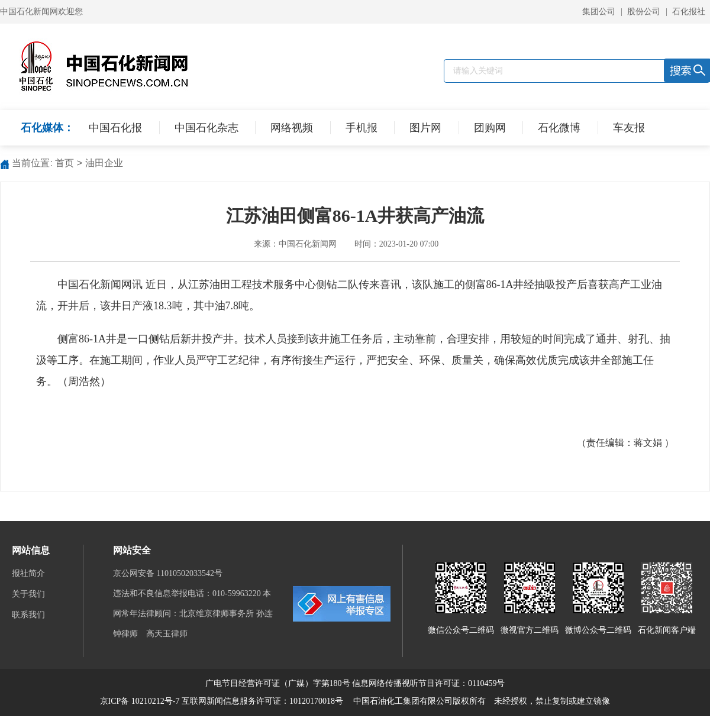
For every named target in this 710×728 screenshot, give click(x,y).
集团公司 (599, 12)
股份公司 (644, 12)
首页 (64, 163)
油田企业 (104, 163)
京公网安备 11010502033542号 (169, 573)
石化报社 (689, 12)
